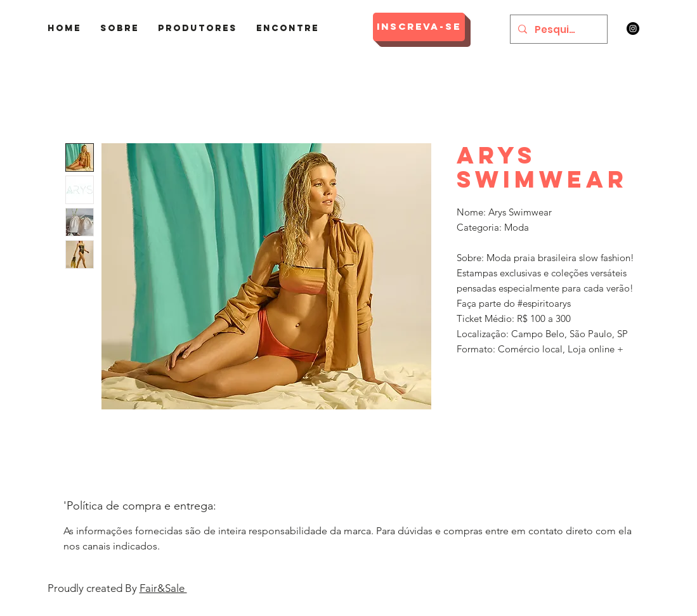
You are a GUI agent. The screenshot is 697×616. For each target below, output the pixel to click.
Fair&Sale (163, 588)
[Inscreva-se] (419, 27)
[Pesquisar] (557, 29)
